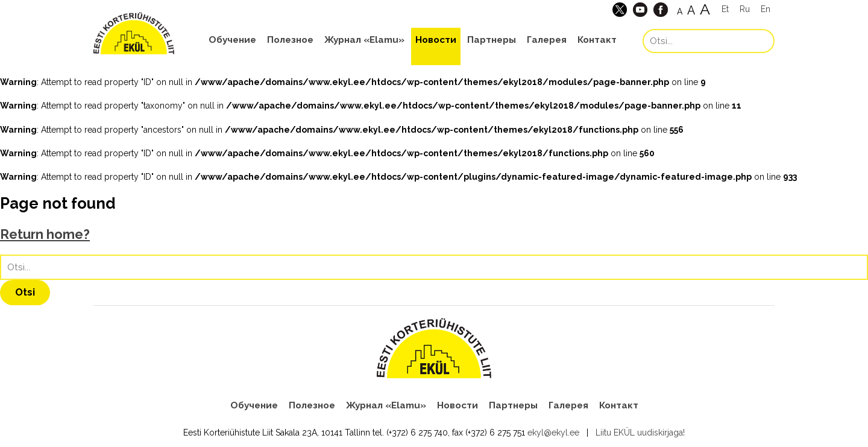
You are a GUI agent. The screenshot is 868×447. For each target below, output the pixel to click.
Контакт (597, 40)
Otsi (25, 292)
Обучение (232, 40)
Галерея (547, 40)
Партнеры (492, 40)
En (766, 9)
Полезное (290, 40)
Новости (436, 40)
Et (725, 9)
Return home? (45, 234)
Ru (745, 9)
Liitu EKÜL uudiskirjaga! (640, 433)
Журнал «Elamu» (364, 40)
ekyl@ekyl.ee (553, 433)
